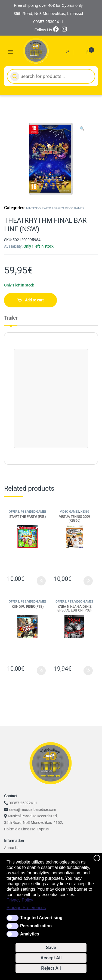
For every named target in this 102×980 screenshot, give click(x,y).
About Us (12, 848)
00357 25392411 (23, 803)
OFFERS (14, 512)
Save (51, 948)
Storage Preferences (26, 908)
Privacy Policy (20, 900)
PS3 (23, 512)
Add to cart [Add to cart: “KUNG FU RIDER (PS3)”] (41, 671)
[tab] (11, 320)
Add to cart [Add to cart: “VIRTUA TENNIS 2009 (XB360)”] (88, 581)
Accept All (51, 958)
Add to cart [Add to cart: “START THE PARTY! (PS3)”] (41, 581)
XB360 (85, 512)
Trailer (11, 318)
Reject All (51, 968)
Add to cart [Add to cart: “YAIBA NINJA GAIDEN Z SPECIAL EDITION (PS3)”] (88, 671)
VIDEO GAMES (75, 208)
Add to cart (34, 300)
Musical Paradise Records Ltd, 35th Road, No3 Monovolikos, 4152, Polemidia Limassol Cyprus (33, 823)
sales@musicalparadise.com (33, 809)
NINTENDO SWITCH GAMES (45, 208)
